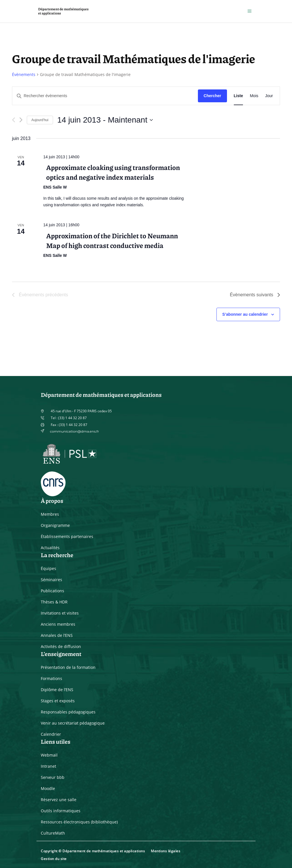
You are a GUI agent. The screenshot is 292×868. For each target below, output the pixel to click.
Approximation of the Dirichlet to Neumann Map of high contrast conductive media (112, 240)
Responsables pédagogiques (68, 712)
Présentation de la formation (68, 667)
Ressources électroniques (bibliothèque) (79, 822)
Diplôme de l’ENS (57, 690)
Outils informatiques (61, 811)
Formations (51, 678)
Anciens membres (58, 624)
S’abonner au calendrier (245, 314)
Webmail (49, 755)
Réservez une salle (59, 800)
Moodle (48, 788)
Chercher (212, 96)
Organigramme (55, 525)
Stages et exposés (58, 701)
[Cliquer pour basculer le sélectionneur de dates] (105, 120)
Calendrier (51, 734)
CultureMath (53, 833)
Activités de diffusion (61, 646)
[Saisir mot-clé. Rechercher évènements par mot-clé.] (105, 96)
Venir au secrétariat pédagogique (73, 723)
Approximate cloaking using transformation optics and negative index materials (113, 172)
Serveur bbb (53, 777)
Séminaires (51, 580)
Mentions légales (166, 851)
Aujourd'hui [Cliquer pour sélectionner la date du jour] (40, 120)
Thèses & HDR (54, 602)
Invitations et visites (60, 613)
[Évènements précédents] (14, 120)
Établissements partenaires (67, 536)
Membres (50, 514)
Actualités (50, 548)
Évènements (24, 74)
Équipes (48, 568)
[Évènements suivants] (21, 120)
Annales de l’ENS (57, 635)
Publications (52, 591)
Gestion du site (54, 859)
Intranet (48, 766)
